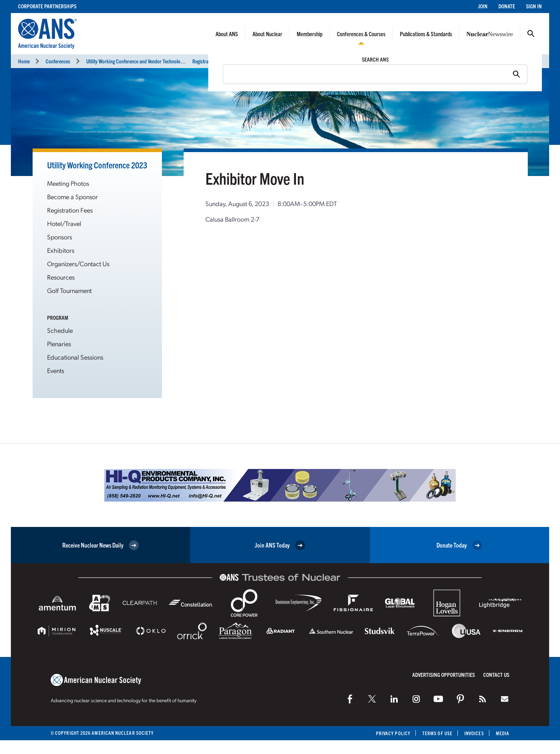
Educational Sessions (75, 357)
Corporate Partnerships (47, 6)
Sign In (534, 6)
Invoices (474, 733)
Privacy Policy (393, 733)
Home (24, 61)
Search (531, 34)
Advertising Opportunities (444, 675)
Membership (310, 34)
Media (503, 733)
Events (56, 370)
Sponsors (60, 237)
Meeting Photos (68, 183)
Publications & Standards (426, 34)
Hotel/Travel (64, 223)
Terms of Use (437, 733)
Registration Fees (70, 210)
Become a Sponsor (72, 196)
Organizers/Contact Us (78, 263)
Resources (61, 277)
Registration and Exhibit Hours (222, 61)
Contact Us (496, 675)
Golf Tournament (69, 290)
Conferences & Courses (361, 34)
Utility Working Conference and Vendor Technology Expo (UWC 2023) (153, 61)
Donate (507, 6)
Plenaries (59, 344)
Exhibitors (61, 250)
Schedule (60, 330)
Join (483, 6)
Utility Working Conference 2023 (97, 165)
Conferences (58, 61)
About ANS (227, 34)
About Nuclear (267, 34)
